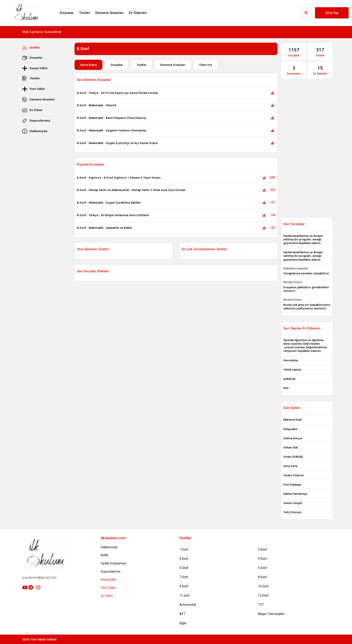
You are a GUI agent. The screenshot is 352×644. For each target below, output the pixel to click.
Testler (85, 13)
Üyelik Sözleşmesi (114, 563)
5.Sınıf (184, 568)
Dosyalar (67, 13)
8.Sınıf (262, 577)
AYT (182, 614)
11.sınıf (185, 595)
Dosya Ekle (108, 580)
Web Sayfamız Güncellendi (42, 32)
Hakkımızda (35, 131)
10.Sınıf (263, 586)
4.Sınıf (262, 559)
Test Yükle (33, 89)
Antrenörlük (188, 605)
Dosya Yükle (35, 68)
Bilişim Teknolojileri (271, 614)
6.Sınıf (262, 568)
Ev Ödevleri (138, 13)
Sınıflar (31, 48)
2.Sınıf (262, 549)
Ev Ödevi (32, 110)
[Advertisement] (45, 204)
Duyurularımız (36, 121)
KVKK (104, 555)
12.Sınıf (263, 595)
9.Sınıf (184, 586)
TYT (261, 605)
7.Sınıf (184, 577)
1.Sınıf (184, 549)
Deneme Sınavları (110, 13)
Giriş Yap (332, 13)
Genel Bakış (88, 65)
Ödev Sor (206, 65)
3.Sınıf (184, 559)
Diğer (183, 623)
